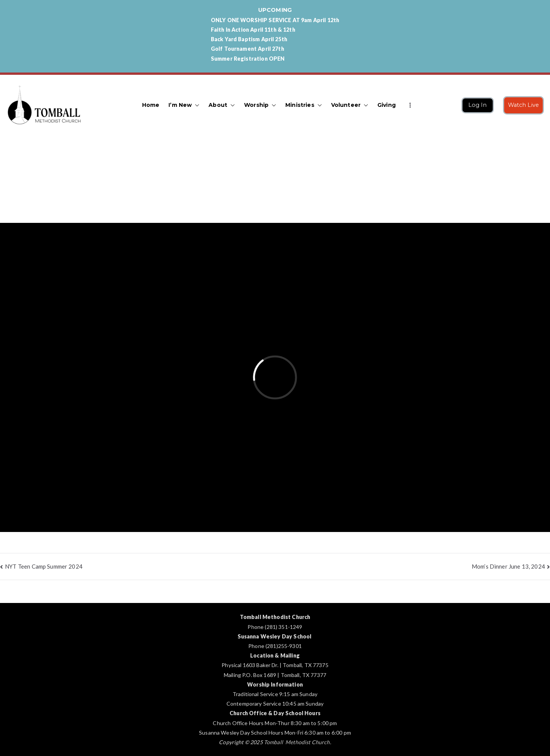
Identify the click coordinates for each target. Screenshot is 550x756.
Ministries (304, 105)
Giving (387, 105)
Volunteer (350, 105)
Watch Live (524, 105)
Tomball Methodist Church (297, 742)
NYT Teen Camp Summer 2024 (44, 566)
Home (151, 105)
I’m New (184, 105)
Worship (260, 105)
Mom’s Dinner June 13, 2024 (508, 566)
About (222, 105)
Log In (478, 105)
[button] (196, 105)
